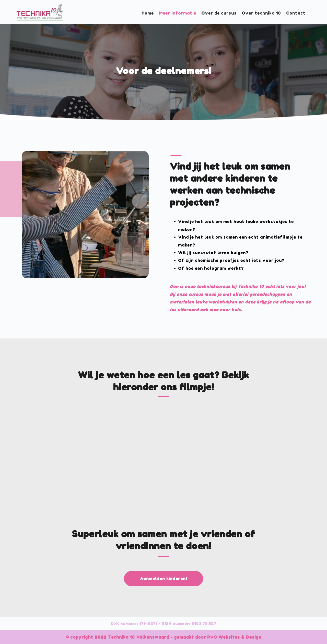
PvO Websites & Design (234, 637)
